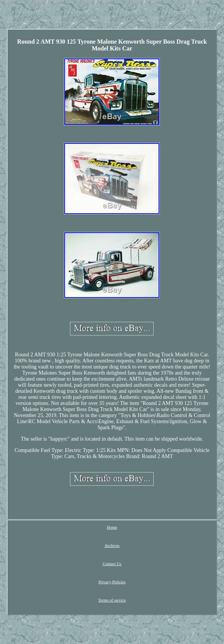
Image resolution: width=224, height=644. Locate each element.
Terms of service (112, 600)
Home (112, 527)
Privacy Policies (112, 582)
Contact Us (112, 564)
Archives (112, 545)
